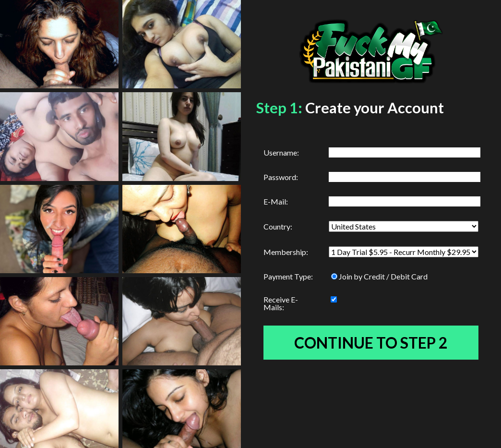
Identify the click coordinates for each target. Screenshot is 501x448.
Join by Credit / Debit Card (379, 276)
